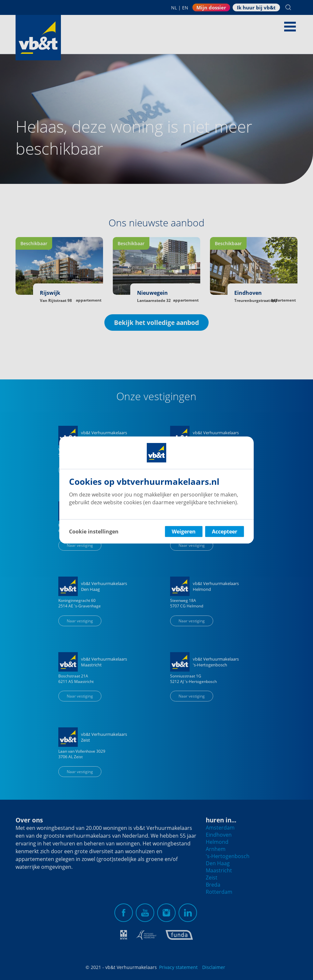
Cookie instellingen (94, 532)
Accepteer (225, 532)
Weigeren (184, 532)
